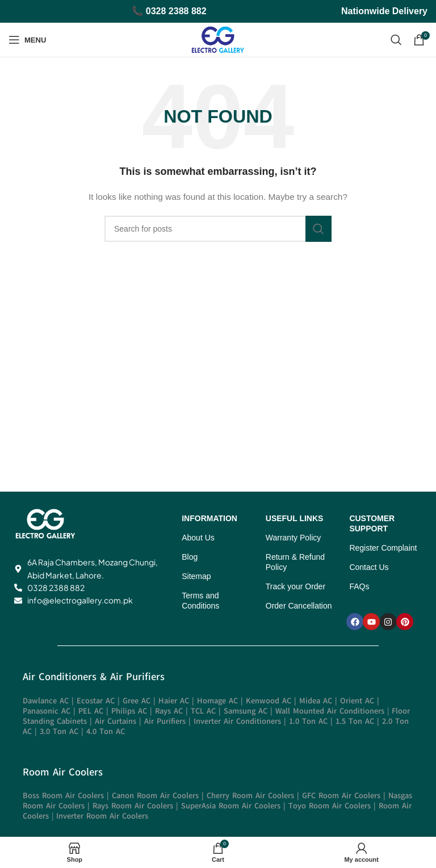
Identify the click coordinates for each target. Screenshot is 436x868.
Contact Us (369, 567)
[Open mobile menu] (27, 40)
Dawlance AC (46, 701)
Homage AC (217, 701)
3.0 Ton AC (59, 731)
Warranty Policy (294, 538)
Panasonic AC (48, 711)
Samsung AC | (250, 711)
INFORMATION (209, 518)
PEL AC (91, 711)
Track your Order (295, 586)
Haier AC (174, 701)
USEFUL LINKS (295, 518)
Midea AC (316, 701)
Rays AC (169, 711)
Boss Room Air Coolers (63, 796)
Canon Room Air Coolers (155, 796)
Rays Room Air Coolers (133, 806)
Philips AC (129, 711)
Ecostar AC (96, 701)
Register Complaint (383, 548)
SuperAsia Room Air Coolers (231, 806)
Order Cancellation (299, 606)
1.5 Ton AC (355, 721)
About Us (198, 538)
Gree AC (137, 701)
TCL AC (203, 711)
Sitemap (196, 576)
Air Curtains (116, 721)
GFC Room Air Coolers (341, 796)
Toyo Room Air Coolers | (334, 806)
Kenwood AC (269, 701)
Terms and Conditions (200, 601)
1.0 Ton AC (308, 721)
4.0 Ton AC (106, 731)
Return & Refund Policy (295, 562)
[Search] (396, 40)
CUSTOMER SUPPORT (372, 523)
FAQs (359, 586)
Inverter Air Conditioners (237, 721)
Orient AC (357, 701)
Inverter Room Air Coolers (102, 816)
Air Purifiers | (169, 721)
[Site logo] (218, 39)
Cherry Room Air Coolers (250, 796)
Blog (190, 557)
